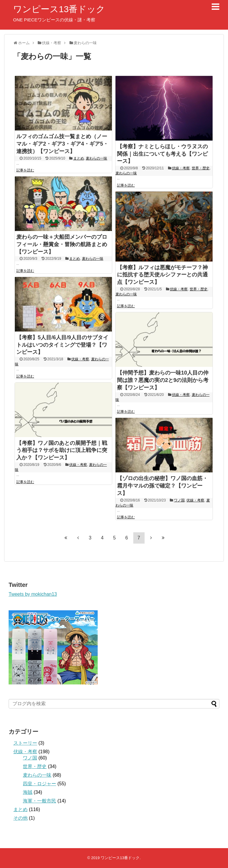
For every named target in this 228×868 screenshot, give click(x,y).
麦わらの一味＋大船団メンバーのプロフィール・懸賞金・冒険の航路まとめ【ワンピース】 (62, 244)
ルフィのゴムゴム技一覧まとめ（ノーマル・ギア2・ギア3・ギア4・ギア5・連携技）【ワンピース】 (62, 144)
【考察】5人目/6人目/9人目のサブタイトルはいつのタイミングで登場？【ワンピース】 (62, 345)
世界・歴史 (201, 168)
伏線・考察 (181, 168)
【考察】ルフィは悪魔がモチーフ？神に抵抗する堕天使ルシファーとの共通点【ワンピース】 (162, 275)
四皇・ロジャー (39, 784)
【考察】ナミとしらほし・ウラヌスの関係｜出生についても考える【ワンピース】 (162, 154)
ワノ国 (179, 500)
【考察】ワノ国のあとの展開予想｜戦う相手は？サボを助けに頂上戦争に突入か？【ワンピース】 (62, 450)
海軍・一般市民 (39, 801)
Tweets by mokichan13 (33, 594)
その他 (20, 818)
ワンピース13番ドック (59, 9)
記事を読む (25, 170)
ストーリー (25, 743)
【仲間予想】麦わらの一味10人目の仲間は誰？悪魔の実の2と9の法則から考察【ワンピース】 (163, 380)
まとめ (79, 158)
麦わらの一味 (96, 158)
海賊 (28, 792)
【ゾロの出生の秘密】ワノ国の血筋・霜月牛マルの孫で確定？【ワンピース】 (162, 486)
